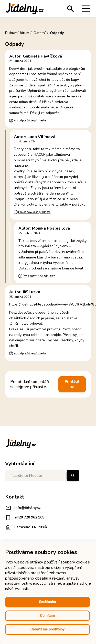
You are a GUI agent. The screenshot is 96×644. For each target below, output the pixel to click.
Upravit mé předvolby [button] (47, 629)
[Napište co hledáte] (42, 476)
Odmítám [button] (48, 616)
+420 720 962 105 (25, 517)
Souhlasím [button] (47, 602)
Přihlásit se (72, 384)
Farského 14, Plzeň (26, 527)
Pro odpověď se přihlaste (30, 121)
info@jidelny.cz (23, 508)
